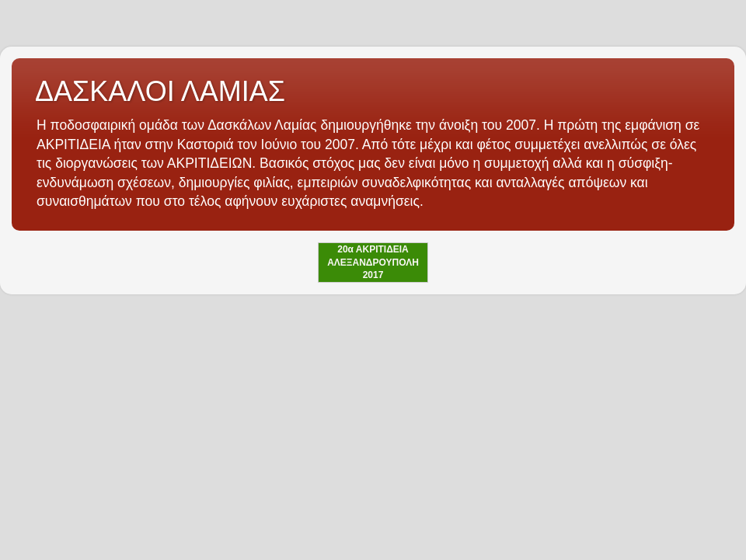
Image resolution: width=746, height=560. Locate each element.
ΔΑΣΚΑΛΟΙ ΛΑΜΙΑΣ (160, 91)
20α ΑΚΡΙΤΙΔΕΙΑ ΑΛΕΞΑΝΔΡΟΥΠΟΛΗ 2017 (373, 263)
